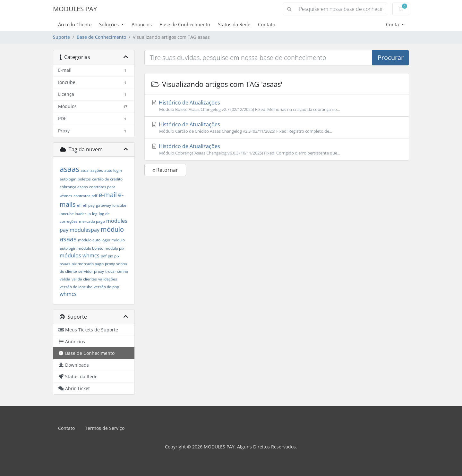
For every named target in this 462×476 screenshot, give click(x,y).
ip (89, 214)
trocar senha (117, 271)
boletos (84, 179)
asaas (69, 169)
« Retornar (165, 170)
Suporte (61, 37)
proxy (110, 264)
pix (110, 256)
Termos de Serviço (105, 428)
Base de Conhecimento (185, 24)
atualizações (92, 170)
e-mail (108, 195)
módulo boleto (90, 248)
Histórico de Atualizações (277, 106)
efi (79, 205)
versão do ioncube (76, 287)
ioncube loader (73, 214)
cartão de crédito (107, 179)
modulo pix (114, 248)
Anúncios (142, 24)
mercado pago (92, 221)
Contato (267, 24)
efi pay (89, 205)
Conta (393, 24)
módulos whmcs (80, 255)
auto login (113, 170)
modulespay (85, 230)
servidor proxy (91, 271)
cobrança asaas (74, 187)
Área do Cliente (75, 24)
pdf (104, 256)
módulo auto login (94, 240)
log (95, 214)
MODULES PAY (75, 9)
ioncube (119, 205)
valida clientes (84, 279)
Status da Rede (234, 24)
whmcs (68, 294)
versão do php (106, 287)
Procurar (391, 58)
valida (65, 279)
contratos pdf (85, 196)
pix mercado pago (88, 264)
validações (108, 279)
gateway (103, 205)
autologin (68, 179)
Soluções (110, 24)
